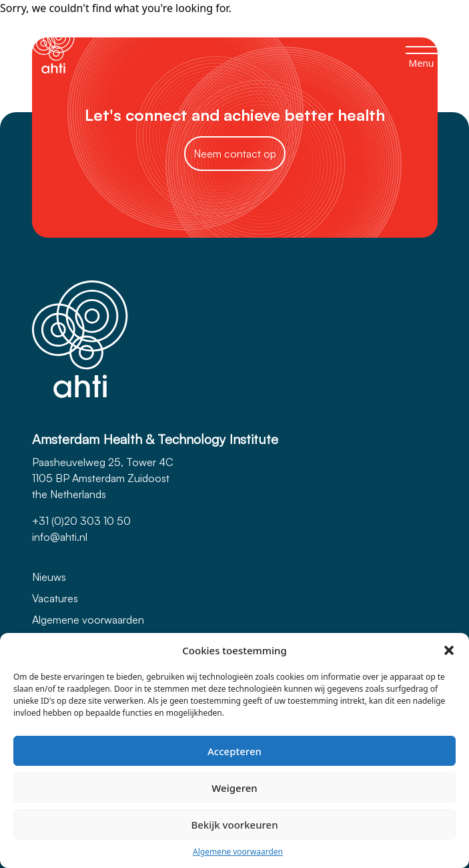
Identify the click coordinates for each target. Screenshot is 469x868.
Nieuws (49, 577)
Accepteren (234, 751)
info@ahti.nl (60, 537)
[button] (449, 650)
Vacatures (55, 598)
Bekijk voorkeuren (234, 825)
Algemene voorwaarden (238, 852)
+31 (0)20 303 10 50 (81, 521)
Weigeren (234, 788)
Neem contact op (235, 154)
